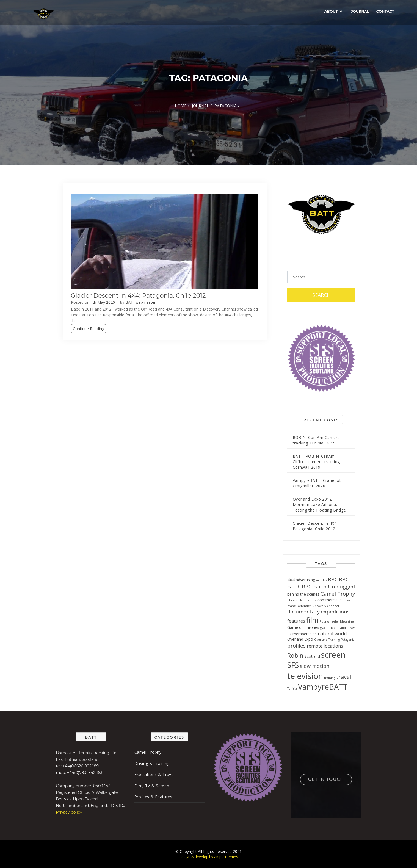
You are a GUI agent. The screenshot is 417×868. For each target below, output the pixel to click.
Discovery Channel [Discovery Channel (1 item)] (326, 606)
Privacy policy (69, 812)
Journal (360, 11)
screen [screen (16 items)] (333, 655)
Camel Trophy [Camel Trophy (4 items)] (338, 594)
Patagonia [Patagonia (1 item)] (348, 640)
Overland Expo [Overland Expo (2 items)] (300, 639)
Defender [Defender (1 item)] (304, 606)
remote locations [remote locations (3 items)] (325, 646)
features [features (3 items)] (296, 621)
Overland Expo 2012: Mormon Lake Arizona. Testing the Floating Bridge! (320, 504)
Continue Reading (89, 329)
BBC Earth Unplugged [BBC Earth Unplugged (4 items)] (328, 586)
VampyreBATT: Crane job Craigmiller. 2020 (317, 483)
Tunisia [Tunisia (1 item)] (292, 689)
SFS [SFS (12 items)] (293, 665)
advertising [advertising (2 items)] (306, 580)
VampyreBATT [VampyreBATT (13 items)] (323, 687)
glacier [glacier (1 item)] (325, 628)
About (331, 11)
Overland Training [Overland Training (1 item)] (327, 640)
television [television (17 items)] (305, 676)
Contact (385, 11)
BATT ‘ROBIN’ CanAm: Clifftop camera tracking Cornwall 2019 (316, 461)
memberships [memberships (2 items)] (305, 634)
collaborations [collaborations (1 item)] (306, 600)
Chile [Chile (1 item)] (291, 600)
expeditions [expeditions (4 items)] (335, 611)
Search (321, 295)
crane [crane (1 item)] (292, 606)
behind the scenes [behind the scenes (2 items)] (303, 594)
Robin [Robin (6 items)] (295, 655)
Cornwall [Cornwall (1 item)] (346, 600)
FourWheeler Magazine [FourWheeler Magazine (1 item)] (337, 621)
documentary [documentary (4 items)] (303, 611)
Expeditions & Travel (155, 774)
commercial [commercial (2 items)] (328, 600)
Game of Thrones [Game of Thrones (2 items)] (303, 627)
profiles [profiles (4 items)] (296, 646)
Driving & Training (152, 763)
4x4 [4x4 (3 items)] (291, 580)
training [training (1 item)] (330, 678)
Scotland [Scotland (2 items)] (312, 656)
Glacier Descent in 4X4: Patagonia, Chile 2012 (138, 296)
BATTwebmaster (140, 302)
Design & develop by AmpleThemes (208, 857)
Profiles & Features (153, 797)
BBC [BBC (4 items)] (333, 579)
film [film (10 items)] (312, 620)
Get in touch (326, 779)
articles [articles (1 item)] (322, 580)
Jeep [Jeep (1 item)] (334, 628)
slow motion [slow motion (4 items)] (315, 666)
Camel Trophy (148, 752)
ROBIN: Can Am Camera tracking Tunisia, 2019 (316, 440)
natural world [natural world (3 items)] (332, 633)
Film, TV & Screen (152, 786)
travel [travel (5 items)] (344, 677)
